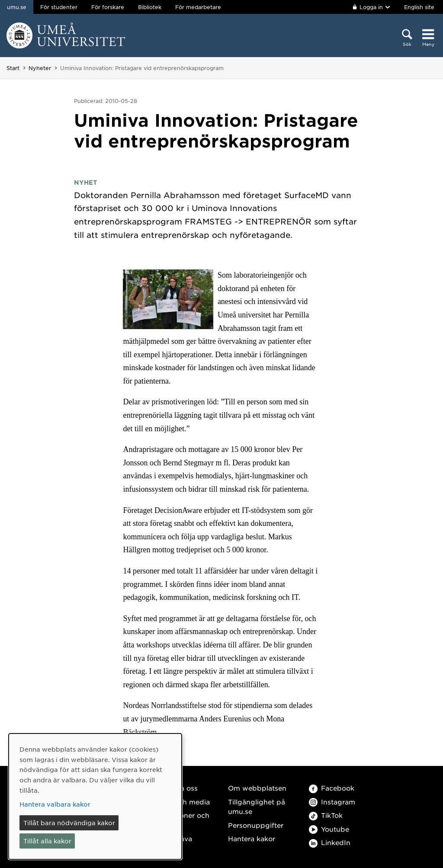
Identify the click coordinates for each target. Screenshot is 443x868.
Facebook (332, 788)
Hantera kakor (252, 838)
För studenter (59, 7)
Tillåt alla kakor (47, 841)
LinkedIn (330, 842)
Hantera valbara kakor (55, 804)
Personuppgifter (256, 825)
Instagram (332, 802)
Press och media (182, 802)
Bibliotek (150, 7)
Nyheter (40, 68)
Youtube (329, 829)
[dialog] (95, 796)
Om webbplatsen (257, 788)
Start (13, 68)
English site (419, 7)
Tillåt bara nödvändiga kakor (69, 823)
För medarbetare (198, 7)
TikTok (326, 815)
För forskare (108, 7)
